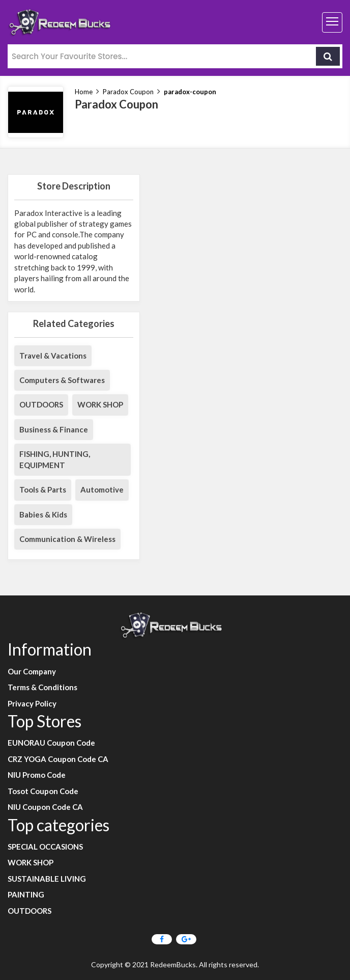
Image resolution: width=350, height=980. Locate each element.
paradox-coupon (190, 92)
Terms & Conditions (42, 687)
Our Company (32, 671)
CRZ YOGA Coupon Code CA (58, 759)
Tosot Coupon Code (43, 791)
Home (84, 92)
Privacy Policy (32, 703)
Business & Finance (54, 429)
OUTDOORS (41, 404)
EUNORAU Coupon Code (51, 743)
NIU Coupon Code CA (45, 807)
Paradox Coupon (128, 92)
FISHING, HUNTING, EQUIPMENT (55, 459)
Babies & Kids (43, 514)
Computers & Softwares (62, 380)
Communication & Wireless (67, 539)
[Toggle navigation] (332, 22)
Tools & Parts (43, 489)
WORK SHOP (100, 404)
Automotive (102, 489)
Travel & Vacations (53, 356)
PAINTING (26, 894)
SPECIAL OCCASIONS (45, 847)
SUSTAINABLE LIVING (47, 879)
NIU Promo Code (37, 775)
